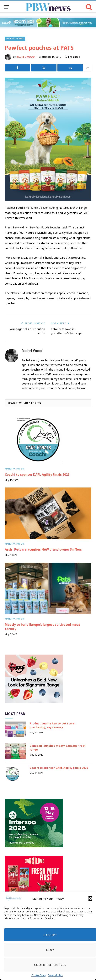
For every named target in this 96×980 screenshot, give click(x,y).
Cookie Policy (39, 975)
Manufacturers (15, 39)
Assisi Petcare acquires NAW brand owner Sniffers (43, 549)
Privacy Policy (55, 975)
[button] (90, 898)
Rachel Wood (26, 57)
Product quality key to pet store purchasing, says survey (52, 725)
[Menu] (6, 7)
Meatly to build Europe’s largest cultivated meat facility (43, 627)
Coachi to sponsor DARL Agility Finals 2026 (37, 475)
